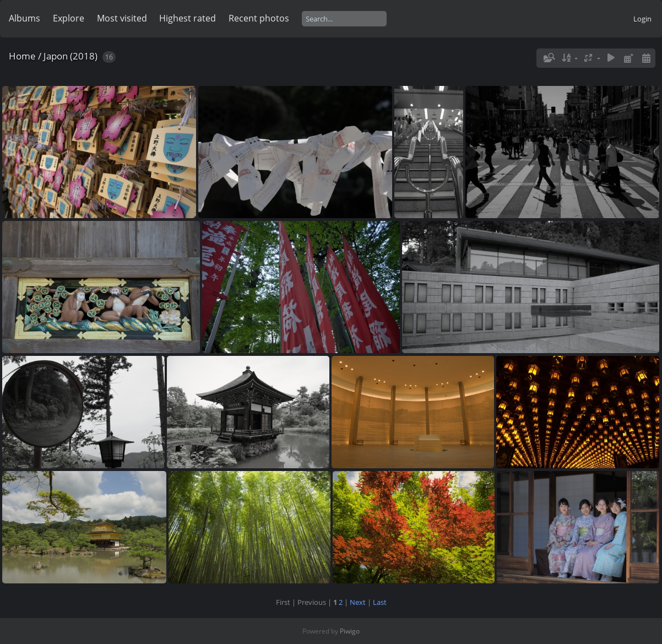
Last (380, 602)
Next (358, 602)
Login (642, 19)
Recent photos (259, 18)
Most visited (122, 18)
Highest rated (188, 18)
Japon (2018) (70, 56)
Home (22, 56)
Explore (69, 18)
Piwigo (350, 631)
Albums (25, 18)
